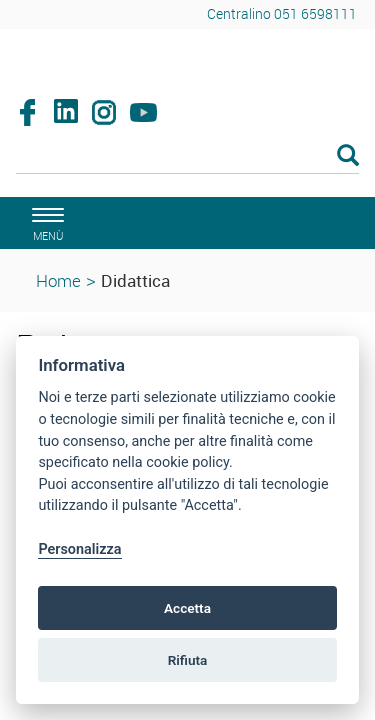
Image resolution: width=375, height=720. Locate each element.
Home (58, 280)
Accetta (187, 608)
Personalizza (79, 549)
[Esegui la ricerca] (348, 156)
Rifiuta (188, 660)
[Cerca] (187, 157)
